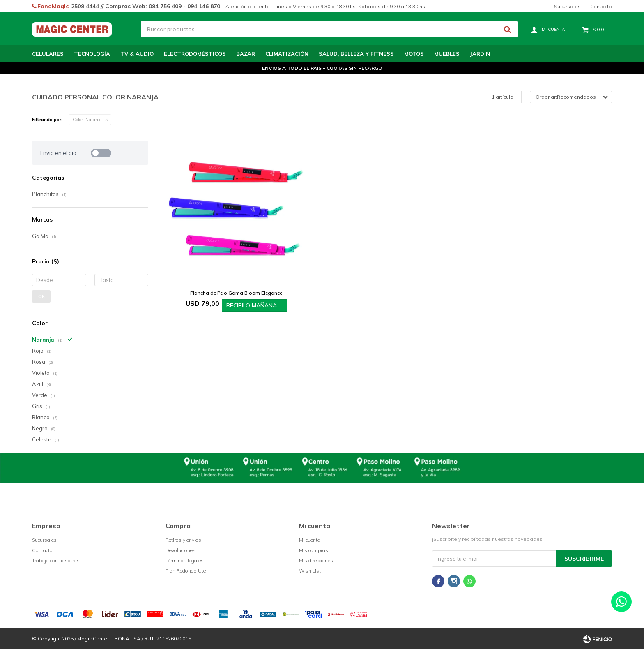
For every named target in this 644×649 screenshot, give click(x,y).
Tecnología (92, 54)
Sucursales (567, 6)
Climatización (287, 54)
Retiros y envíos (183, 540)
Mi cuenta (310, 540)
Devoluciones (181, 550)
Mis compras (314, 550)
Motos (414, 54)
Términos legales (185, 560)
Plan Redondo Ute (186, 571)
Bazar (246, 54)
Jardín (480, 54)
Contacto (601, 6)
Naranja (87, 120)
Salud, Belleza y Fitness (356, 54)
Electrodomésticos (195, 54)
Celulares (48, 54)
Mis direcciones (316, 560)
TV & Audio (137, 54)
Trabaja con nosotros (56, 560)
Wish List (310, 571)
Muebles (447, 54)
